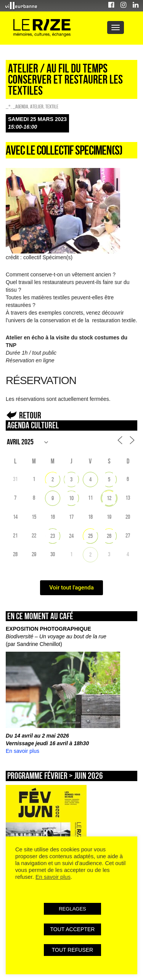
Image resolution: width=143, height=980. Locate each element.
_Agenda (20, 107)
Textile (52, 107)
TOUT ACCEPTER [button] (73, 929)
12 (109, 498)
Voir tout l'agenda (71, 588)
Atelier (37, 107)
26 (109, 536)
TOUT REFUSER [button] (72, 950)
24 (71, 536)
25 (90, 536)
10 (71, 498)
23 (53, 536)
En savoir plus (22, 751)
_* (8, 107)
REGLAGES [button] (72, 909)
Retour (30, 415)
